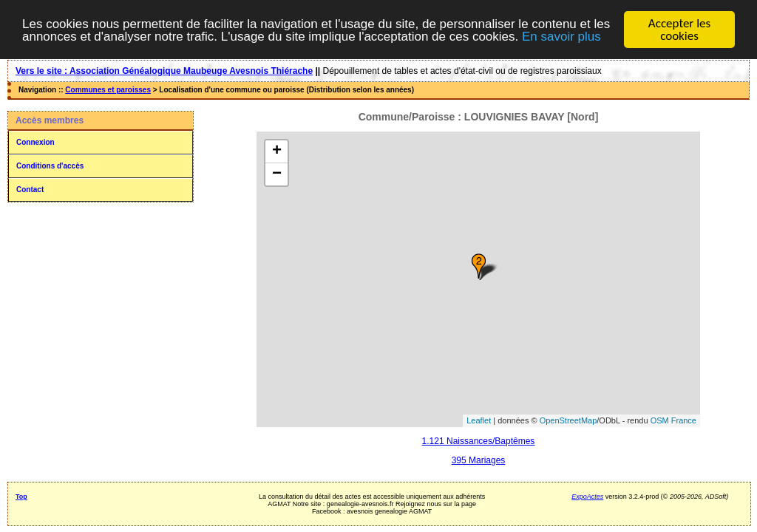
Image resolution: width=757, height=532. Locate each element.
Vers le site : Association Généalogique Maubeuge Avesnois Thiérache (164, 71)
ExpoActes (587, 497)
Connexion (35, 142)
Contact (30, 190)
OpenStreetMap (568, 420)
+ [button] (277, 151)
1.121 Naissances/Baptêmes (479, 441)
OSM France (673, 420)
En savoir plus (561, 36)
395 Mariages (479, 460)
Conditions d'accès (50, 166)
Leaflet (479, 420)
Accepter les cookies (679, 30)
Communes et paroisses (108, 90)
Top (21, 497)
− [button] (277, 174)
